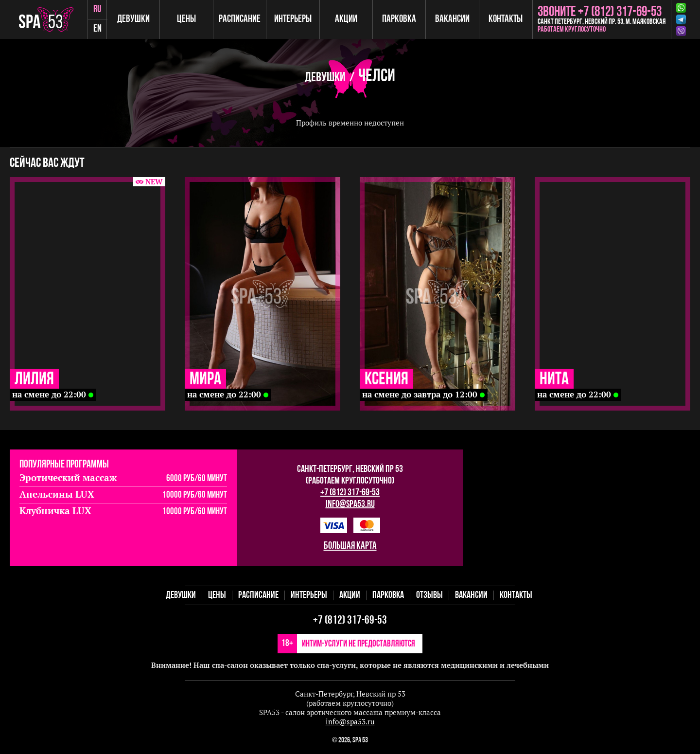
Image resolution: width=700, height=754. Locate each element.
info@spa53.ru (350, 504)
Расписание (240, 19)
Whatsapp (681, 8)
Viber (681, 31)
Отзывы (429, 595)
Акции (346, 19)
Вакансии (452, 19)
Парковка (399, 19)
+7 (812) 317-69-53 (350, 493)
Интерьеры (293, 19)
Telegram (681, 19)
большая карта (350, 546)
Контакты (506, 19)
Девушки (133, 19)
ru (97, 9)
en (97, 29)
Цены (186, 19)
